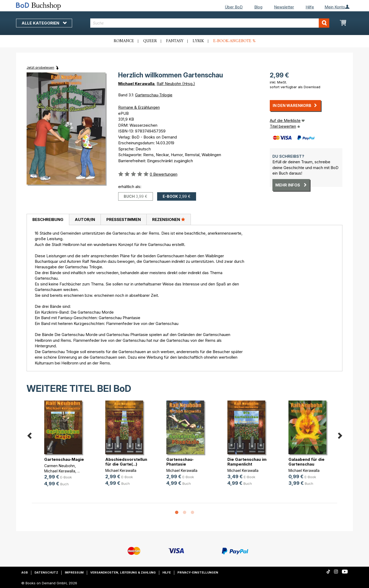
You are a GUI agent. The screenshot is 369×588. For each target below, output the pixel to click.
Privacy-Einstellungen (198, 572)
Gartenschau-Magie (64, 459)
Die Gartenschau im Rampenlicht (247, 462)
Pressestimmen (124, 219)
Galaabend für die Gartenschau (306, 462)
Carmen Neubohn (59, 466)
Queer (150, 41)
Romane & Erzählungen (139, 107)
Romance (124, 41)
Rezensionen (169, 219)
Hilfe (310, 7)
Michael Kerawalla (136, 84)
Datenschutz (46, 572)
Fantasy (175, 41)
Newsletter (284, 7)
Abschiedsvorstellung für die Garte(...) (128, 462)
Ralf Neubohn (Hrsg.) (176, 84)
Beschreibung (48, 219)
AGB (25, 572)
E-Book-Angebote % (234, 41)
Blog (258, 7)
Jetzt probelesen (40, 67)
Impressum (74, 572)
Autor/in (85, 219)
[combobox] (210, 23)
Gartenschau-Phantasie (180, 462)
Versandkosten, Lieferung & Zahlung (123, 572)
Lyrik (198, 41)
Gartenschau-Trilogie (154, 95)
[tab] (48, 220)
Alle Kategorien (44, 23)
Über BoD (234, 7)
